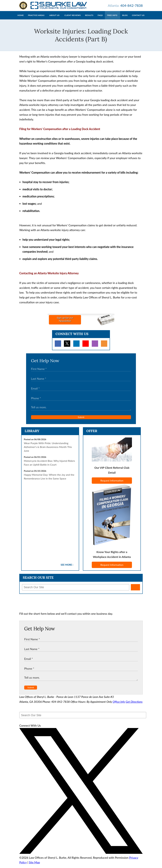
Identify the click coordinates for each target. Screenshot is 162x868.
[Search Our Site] (76, 590)
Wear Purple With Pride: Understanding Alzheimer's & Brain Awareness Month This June (48, 450)
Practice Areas (36, 18)
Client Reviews (73, 18)
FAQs (100, 18)
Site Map (34, 865)
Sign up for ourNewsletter (65, 322)
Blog (125, 18)
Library (32, 434)
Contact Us (138, 18)
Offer (92, 434)
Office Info (119, 705)
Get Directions (134, 705)
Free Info (112, 18)
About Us (54, 18)
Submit (81, 420)
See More (66, 568)
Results (89, 18)
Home (21, 18)
